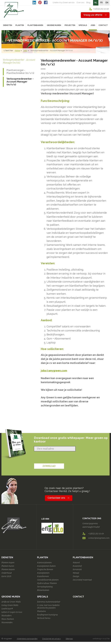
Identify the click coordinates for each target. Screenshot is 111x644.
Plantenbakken (83, 557)
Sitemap (69, 639)
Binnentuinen (43, 590)
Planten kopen (8, 563)
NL (96, 3)
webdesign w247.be (101, 639)
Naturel (76, 563)
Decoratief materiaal (82, 580)
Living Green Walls (10, 605)
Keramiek (77, 570)
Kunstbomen (43, 576)
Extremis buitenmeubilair (49, 602)
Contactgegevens (90, 524)
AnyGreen (14, 10)
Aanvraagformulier (91, 527)
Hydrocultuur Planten (47, 583)
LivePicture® (7, 609)
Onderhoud (7, 573)
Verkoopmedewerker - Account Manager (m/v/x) (20, 82)
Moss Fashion (8, 619)
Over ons (80, 3)
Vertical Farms (44, 618)
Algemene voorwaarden (27, 639)
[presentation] (56, 458)
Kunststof (77, 566)
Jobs (25, 50)
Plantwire (41, 611)
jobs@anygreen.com (54, 371)
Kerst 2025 (6, 576)
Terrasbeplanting (45, 587)
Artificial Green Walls (11, 602)
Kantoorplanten (44, 563)
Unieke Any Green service (64, 3)
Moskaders (7, 616)
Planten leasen (8, 570)
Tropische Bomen (45, 570)
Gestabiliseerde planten (48, 580)
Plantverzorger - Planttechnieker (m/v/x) (20, 72)
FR (101, 3)
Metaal (76, 573)
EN (107, 3)
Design (76, 576)
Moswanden (7, 623)
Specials (43, 597)
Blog (88, 3)
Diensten (7, 557)
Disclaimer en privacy (52, 639)
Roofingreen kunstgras (47, 615)
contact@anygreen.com (99, 538)
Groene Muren (11, 597)
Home (17, 50)
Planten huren (8, 566)
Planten (43, 557)
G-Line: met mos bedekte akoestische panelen (48, 607)
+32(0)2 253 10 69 (101, 9)
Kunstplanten (43, 573)
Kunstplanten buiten (46, 566)
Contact (103, 25)
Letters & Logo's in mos (12, 612)
